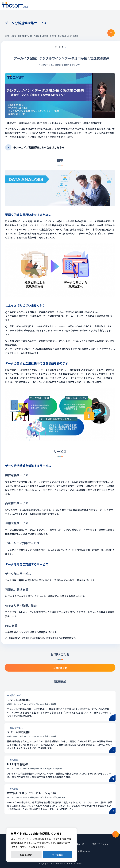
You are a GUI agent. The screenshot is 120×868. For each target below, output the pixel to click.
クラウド (53, 36)
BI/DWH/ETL (23, 36)
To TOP (116, 834)
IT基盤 (36, 36)
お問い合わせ (84, 851)
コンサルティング (65, 36)
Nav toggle (116, 5)
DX (31, 36)
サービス (59, 47)
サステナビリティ (100, 844)
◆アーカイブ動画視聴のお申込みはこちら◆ (39, 147)
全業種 (76, 36)
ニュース (80, 844)
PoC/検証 (44, 36)
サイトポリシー (21, 847)
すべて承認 (58, 855)
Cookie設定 (26, 855)
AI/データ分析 (11, 36)
